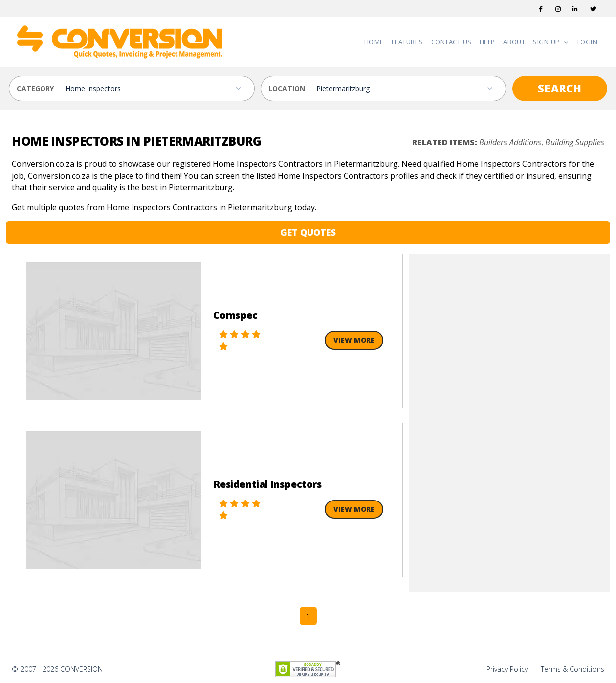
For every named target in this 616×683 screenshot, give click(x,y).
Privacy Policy (507, 669)
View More (354, 340)
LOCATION (287, 88)
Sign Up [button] (547, 42)
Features (407, 42)
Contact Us (451, 42)
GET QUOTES (308, 232)
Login (588, 42)
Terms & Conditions (572, 669)
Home (374, 42)
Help (487, 42)
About (514, 42)
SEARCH (560, 88)
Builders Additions (510, 142)
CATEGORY (35, 88)
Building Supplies (575, 142)
